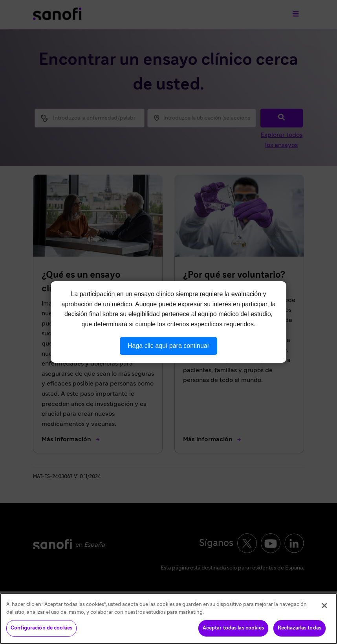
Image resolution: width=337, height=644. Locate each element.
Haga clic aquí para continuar (168, 346)
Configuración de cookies (41, 628)
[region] (168, 619)
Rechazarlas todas (299, 628)
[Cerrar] (324, 606)
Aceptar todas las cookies (233, 628)
